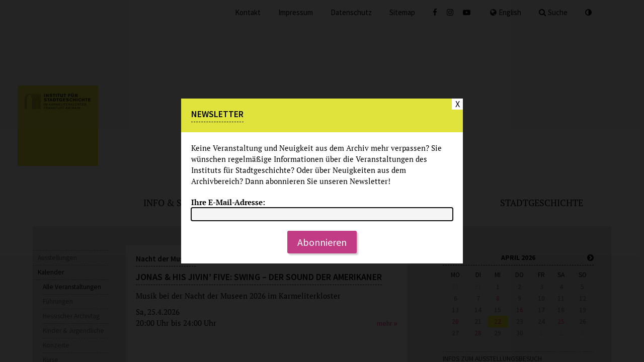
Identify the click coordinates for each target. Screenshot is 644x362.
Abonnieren (322, 242)
